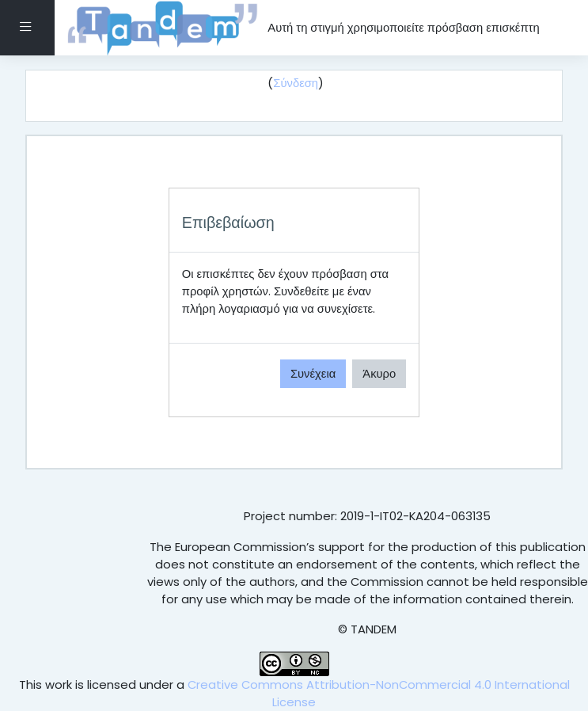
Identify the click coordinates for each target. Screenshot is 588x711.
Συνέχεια (313, 373)
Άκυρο (379, 373)
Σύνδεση (296, 83)
